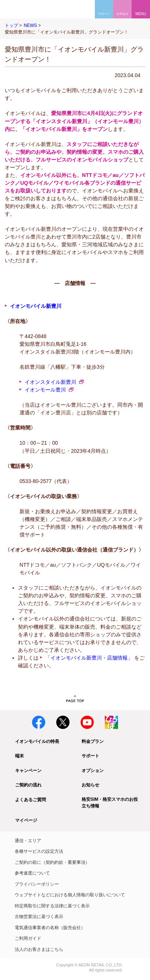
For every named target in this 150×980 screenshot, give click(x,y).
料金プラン (93, 741)
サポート (90, 756)
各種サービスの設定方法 (39, 851)
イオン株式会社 (14, 965)
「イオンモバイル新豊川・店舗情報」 (89, 658)
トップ (11, 25)
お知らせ (90, 785)
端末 (19, 756)
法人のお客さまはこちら (39, 949)
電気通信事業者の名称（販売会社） (50, 928)
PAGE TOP (75, 699)
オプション (93, 771)
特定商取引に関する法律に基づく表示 (52, 906)
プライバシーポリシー (37, 884)
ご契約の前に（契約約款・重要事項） (52, 862)
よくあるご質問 (31, 800)
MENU (141, 14)
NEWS (30, 25)
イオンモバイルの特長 (37, 741)
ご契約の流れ (28, 785)
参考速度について (32, 873)
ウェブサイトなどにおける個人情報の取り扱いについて (70, 895)
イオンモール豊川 (45, 390)
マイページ (26, 820)
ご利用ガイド (28, 938)
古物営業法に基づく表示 (39, 917)
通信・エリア (28, 841)
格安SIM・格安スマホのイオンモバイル (28, 9)
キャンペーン (28, 771)
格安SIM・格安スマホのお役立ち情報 (110, 803)
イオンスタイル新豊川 (50, 382)
